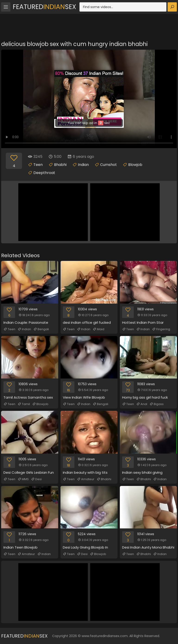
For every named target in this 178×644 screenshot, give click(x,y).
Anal (142, 404)
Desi (36, 479)
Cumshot (108, 165)
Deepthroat (44, 173)
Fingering (161, 329)
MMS (23, 479)
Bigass (157, 404)
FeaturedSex (44, 7)
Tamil (24, 404)
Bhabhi (60, 165)
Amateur (86, 479)
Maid (99, 329)
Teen (38, 165)
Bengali (41, 329)
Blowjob (135, 165)
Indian (83, 165)
